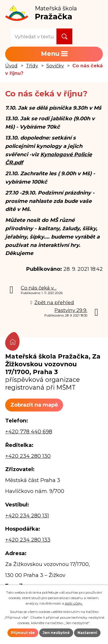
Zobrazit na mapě (34, 405)
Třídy (32, 66)
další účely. (74, 603)
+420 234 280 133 (28, 540)
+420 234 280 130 (28, 456)
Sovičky (55, 66)
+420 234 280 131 (27, 516)
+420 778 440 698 (29, 432)
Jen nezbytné (56, 633)
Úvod (11, 66)
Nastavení (87, 633)
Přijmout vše (23, 633)
